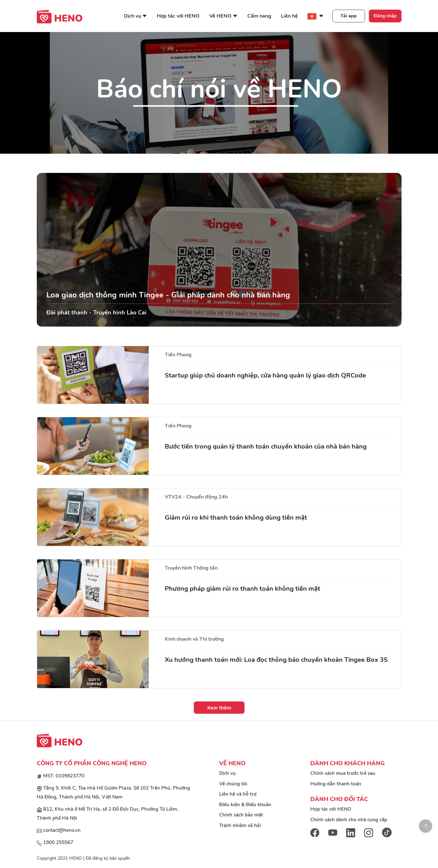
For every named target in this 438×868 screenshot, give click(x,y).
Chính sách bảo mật (241, 815)
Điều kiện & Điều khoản (245, 805)
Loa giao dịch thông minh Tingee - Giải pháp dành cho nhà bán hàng (168, 295)
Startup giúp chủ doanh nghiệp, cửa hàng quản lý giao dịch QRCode (265, 375)
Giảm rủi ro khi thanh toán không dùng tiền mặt (236, 518)
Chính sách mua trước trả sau (343, 773)
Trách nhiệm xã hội (240, 825)
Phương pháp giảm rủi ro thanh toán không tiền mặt (243, 589)
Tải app (349, 16)
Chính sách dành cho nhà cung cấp (349, 820)
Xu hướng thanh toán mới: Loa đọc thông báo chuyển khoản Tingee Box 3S (276, 660)
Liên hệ (289, 16)
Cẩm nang (259, 16)
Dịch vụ (135, 16)
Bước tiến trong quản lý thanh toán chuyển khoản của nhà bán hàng (266, 446)
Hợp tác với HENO (178, 16)
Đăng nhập (385, 16)
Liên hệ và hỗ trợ (238, 794)
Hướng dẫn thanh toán (336, 784)
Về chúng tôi (233, 784)
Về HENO (223, 16)
